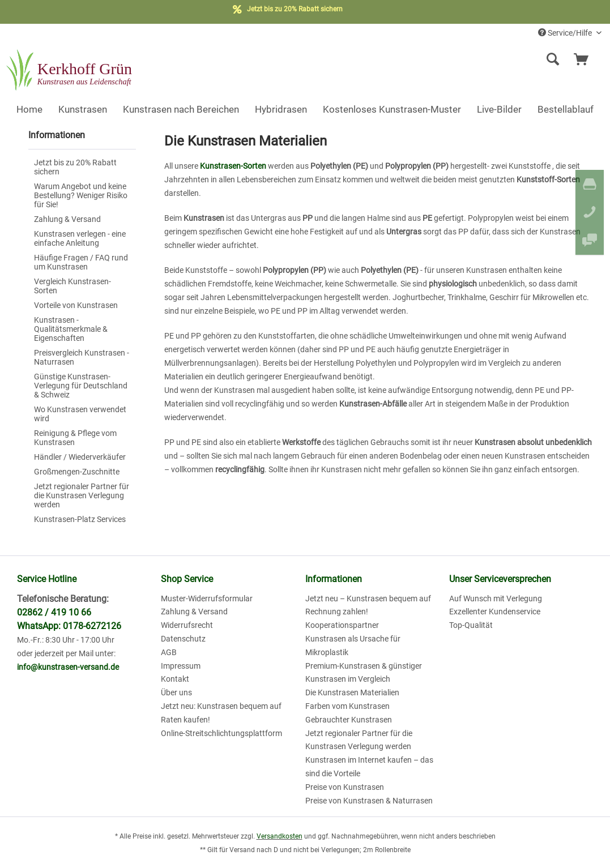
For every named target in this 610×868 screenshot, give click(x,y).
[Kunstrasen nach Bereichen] (181, 109)
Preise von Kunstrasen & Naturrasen (369, 801)
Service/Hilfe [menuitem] (566, 33)
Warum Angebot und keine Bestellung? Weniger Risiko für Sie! (81, 195)
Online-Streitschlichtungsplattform (221, 733)
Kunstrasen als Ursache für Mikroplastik (353, 645)
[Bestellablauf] (566, 109)
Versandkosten (280, 836)
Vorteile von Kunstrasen (76, 305)
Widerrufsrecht (187, 625)
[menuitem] (479, 59)
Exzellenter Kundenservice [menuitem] (495, 612)
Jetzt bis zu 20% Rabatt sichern (75, 167)
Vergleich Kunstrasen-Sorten (72, 286)
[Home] (29, 109)
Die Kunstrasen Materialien (352, 692)
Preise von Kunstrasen (345, 787)
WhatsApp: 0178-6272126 (69, 626)
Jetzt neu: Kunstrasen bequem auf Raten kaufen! (221, 713)
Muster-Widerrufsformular (207, 598)
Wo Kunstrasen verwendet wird (80, 414)
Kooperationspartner (342, 625)
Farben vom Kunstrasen (347, 706)
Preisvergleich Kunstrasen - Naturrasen (82, 357)
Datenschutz (183, 639)
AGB (169, 652)
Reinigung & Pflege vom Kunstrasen (75, 438)
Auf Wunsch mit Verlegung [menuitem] (496, 598)
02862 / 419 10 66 (54, 612)
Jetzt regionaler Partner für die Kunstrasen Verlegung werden (82, 495)
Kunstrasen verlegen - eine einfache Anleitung (80, 238)
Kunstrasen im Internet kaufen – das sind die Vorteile (369, 767)
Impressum (181, 666)
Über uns (176, 692)
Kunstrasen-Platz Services (80, 519)
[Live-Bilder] (499, 109)
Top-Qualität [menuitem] (471, 625)
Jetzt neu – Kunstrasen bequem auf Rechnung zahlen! (368, 605)
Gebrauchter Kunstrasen (349, 720)
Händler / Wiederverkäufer (80, 457)
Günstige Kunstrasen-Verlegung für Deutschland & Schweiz (81, 386)
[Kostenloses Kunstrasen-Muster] (392, 109)
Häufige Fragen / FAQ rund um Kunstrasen (81, 262)
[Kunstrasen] (83, 109)
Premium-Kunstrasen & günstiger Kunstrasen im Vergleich (364, 673)
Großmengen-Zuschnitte (77, 472)
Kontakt (175, 679)
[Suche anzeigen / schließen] (553, 59)
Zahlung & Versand (67, 219)
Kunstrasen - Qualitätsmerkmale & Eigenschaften (71, 329)
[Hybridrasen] (281, 109)
